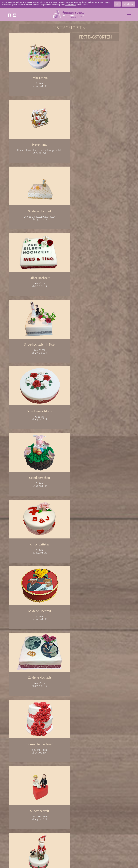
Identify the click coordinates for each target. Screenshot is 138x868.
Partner (48, 862)
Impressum (108, 862)
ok (117, 4)
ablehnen (129, 4)
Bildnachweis (88, 862)
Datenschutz (71, 5)
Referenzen (31, 862)
